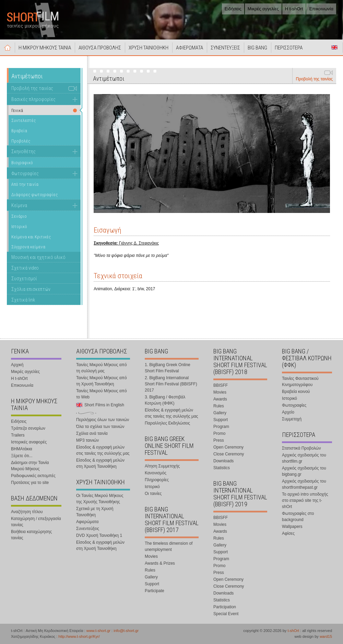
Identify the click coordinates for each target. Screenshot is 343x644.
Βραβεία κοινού (296, 392)
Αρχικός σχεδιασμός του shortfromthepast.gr (304, 484)
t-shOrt (293, 631)
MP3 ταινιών (87, 440)
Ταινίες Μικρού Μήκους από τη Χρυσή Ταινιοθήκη (102, 381)
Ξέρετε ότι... (22, 456)
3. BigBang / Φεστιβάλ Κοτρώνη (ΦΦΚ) (165, 400)
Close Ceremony (229, 454)
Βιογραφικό (22, 163)
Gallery (151, 577)
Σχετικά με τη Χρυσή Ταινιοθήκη (95, 512)
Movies (151, 556)
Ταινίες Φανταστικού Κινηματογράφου (300, 382)
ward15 (326, 636)
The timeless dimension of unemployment (169, 546)
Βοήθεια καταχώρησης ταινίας (31, 535)
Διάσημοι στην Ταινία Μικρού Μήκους (30, 466)
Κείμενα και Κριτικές (31, 237)
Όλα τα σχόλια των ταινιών (100, 427)
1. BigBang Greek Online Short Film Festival (168, 368)
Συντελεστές (23, 120)
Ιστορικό (19, 227)
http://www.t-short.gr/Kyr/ (79, 636)
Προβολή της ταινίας (314, 79)
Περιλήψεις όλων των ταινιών (103, 420)
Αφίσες (288, 533)
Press (219, 440)
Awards (220, 399)
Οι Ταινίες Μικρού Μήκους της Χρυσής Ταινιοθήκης (100, 499)
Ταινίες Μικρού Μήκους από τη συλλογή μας (102, 368)
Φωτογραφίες (25, 173)
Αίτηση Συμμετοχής (162, 466)
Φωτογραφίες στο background (298, 517)
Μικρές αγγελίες (263, 9)
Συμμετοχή (292, 419)
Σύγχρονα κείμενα (28, 247)
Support (152, 584)
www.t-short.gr (98, 631)
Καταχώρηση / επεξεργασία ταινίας (36, 522)
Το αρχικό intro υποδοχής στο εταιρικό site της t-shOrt (305, 500)
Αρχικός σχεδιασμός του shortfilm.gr (304, 458)
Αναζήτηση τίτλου (27, 512)
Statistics (222, 468)
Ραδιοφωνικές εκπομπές (33, 476)
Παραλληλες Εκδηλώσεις (167, 423)
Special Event (226, 614)
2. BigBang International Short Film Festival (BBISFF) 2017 (171, 384)
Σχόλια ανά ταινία (92, 433)
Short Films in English (334, 47)
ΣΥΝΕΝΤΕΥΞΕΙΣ (225, 48)
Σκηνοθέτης (23, 151)
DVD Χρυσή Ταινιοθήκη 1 (99, 535)
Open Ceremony (228, 447)
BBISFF (221, 385)
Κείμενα (19, 205)
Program (221, 427)
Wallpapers (292, 527)
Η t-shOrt (294, 9)
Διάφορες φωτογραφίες (34, 195)
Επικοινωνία (321, 9)
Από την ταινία (25, 184)
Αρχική (8, 47)
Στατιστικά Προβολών (301, 448)
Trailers (18, 435)
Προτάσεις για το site (30, 483)
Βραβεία (19, 131)
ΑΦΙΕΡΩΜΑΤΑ (190, 48)
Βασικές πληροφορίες (33, 99)
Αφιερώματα (87, 522)
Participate (155, 591)
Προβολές (21, 141)
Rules (150, 570)
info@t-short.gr (126, 631)
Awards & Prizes (160, 563)
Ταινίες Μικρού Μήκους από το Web (102, 394)
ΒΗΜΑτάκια (22, 449)
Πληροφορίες (157, 480)
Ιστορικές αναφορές (29, 442)
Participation (225, 607)
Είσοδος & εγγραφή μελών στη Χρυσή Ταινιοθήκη (100, 463)
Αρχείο (288, 412)
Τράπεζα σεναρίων (28, 428)
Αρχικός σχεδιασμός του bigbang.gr (304, 471)
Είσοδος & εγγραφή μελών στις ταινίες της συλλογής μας (103, 450)
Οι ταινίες (153, 494)
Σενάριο (19, 216)
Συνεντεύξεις (88, 529)
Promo (219, 433)
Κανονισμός (156, 473)
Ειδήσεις (233, 9)
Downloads (223, 461)
